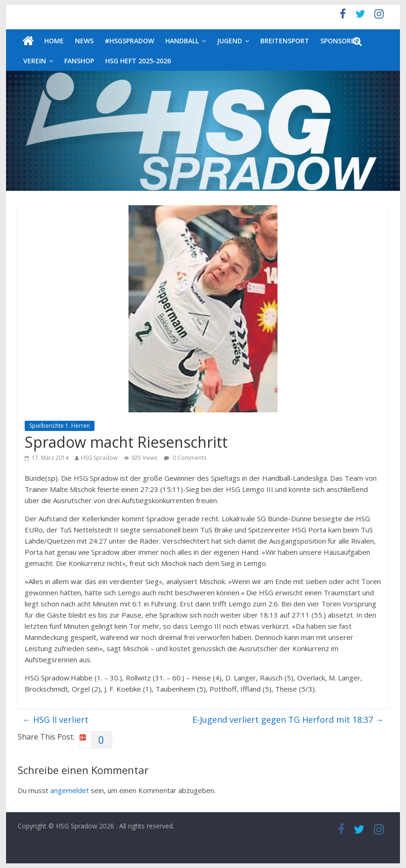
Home (54, 41)
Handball (182, 41)
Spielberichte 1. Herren (60, 426)
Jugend (230, 41)
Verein (35, 61)
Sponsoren (340, 41)
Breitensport (285, 41)
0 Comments (185, 458)
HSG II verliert (55, 720)
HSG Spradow (99, 458)
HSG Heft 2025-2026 (138, 61)
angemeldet (70, 790)
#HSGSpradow (129, 41)
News (84, 41)
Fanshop (79, 61)
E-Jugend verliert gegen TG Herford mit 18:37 (288, 720)
